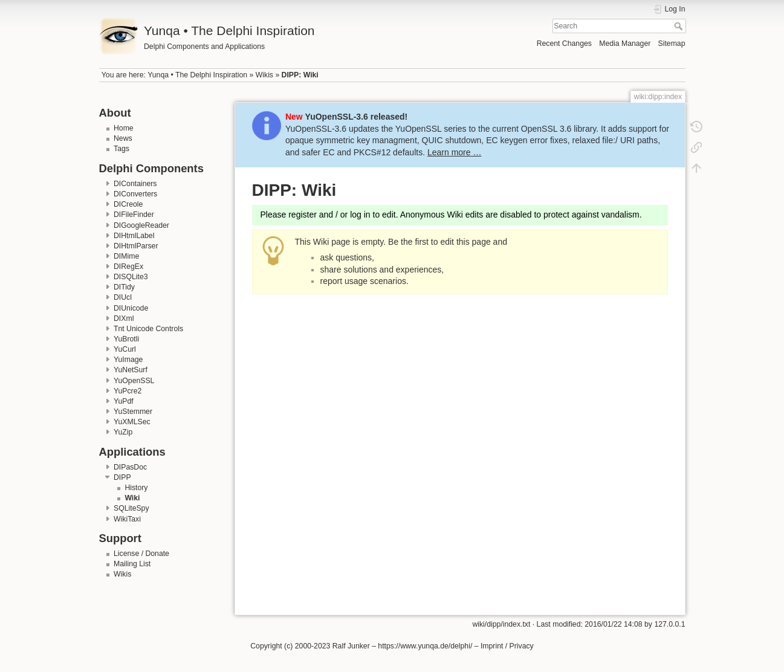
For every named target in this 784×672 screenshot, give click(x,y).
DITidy (124, 287)
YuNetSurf (131, 370)
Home (124, 128)
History (136, 488)
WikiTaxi (127, 519)
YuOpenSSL (134, 381)
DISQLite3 (131, 277)
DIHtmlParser (136, 246)
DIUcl (123, 297)
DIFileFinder (134, 215)
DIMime (126, 256)
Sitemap (672, 44)
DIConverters (135, 194)
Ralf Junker (351, 646)
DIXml (124, 318)
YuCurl (125, 349)
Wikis (264, 75)
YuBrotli (126, 339)
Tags (121, 149)
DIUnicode (131, 308)
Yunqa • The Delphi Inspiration (197, 75)
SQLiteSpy (131, 508)
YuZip (123, 432)
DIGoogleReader (141, 225)
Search (680, 26)
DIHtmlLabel (134, 236)
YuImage (128, 360)
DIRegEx (128, 267)
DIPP (122, 477)
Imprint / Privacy (507, 646)
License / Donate (141, 554)
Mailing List (132, 564)
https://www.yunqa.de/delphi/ (425, 646)
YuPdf (124, 401)
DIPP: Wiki (300, 75)
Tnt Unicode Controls (148, 329)
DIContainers (135, 184)
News (123, 138)
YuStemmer (133, 412)
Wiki (132, 498)
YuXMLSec (132, 422)
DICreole (128, 204)
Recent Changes (564, 44)
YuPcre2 (128, 391)
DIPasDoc (130, 467)
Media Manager (625, 44)
